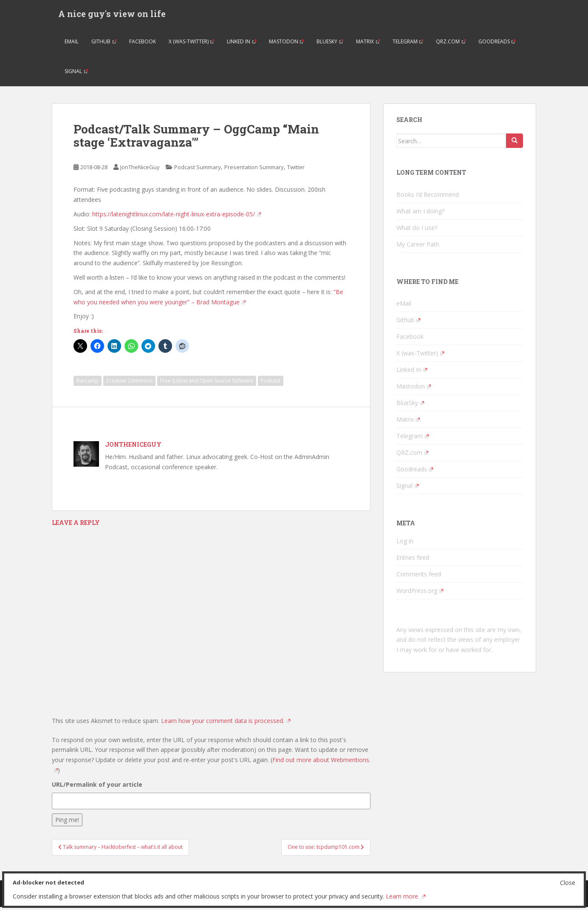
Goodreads (497, 44)
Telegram (408, 44)
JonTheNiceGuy (140, 170)
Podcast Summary (198, 170)
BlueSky (330, 44)
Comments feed (419, 577)
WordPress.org (420, 594)
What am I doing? (420, 214)
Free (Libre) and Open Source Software (207, 384)
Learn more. (406, 896)
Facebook (143, 44)
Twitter (296, 170)
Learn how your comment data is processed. (226, 724)
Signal (76, 74)
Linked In (242, 44)
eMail (72, 44)
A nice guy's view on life (112, 15)
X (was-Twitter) (192, 44)
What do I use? (417, 231)
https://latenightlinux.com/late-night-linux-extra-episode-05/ (177, 217)
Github (104, 44)
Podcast (271, 384)
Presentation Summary (254, 170)
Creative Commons (129, 384)
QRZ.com (451, 44)
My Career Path (418, 247)
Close (568, 883)
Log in (405, 544)
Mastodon (287, 44)
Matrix (368, 44)
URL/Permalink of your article (97, 787)
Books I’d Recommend (428, 197)
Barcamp (88, 384)
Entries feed (413, 560)
